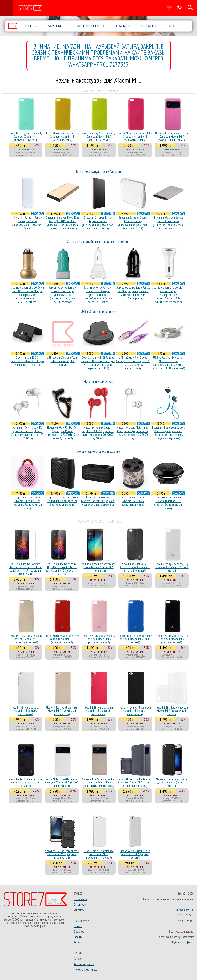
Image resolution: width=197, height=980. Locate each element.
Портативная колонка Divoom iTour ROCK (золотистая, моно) (133, 501)
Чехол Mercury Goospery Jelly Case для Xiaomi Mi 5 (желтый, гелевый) (62, 137)
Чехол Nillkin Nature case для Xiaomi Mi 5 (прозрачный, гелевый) (172, 711)
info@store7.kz (185, 910)
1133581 (189, 921)
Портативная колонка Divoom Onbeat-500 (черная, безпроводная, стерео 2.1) (98, 501)
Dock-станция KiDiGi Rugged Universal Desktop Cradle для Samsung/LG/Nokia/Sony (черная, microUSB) (98, 363)
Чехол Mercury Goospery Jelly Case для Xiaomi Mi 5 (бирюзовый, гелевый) (25, 137)
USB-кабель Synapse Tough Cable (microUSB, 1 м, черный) (63, 361)
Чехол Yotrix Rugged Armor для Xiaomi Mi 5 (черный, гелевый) (172, 782)
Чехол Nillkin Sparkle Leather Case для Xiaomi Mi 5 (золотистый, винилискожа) (98, 782)
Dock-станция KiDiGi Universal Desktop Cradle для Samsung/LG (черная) (27, 361)
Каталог (78, 959)
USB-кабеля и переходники (99, 312)
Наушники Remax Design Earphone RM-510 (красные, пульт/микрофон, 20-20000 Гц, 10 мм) (98, 433)
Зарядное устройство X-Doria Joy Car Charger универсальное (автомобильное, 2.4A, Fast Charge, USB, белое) (98, 295)
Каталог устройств (84, 964)
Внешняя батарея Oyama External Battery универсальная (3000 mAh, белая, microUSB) (133, 223)
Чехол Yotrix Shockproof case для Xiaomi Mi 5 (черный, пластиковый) (62, 854)
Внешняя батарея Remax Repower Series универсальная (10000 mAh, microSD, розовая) (98, 223)
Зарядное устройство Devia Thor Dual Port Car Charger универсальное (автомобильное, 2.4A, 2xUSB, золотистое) (28, 295)
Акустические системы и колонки (99, 451)
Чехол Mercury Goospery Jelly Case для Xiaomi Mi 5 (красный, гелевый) (62, 639)
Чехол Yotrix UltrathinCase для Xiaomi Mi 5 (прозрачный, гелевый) (99, 854)
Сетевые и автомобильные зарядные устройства (99, 242)
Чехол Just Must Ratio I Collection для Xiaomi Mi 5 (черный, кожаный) (135, 567)
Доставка (79, 931)
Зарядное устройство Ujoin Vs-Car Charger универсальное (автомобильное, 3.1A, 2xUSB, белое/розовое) (168, 295)
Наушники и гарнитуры (99, 381)
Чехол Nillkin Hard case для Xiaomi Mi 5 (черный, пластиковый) (135, 711)
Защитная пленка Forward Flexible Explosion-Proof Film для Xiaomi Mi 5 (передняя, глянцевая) (25, 569)
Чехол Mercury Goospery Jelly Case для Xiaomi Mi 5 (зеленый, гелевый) (98, 137)
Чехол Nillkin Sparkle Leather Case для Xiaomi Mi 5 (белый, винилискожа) (62, 782)
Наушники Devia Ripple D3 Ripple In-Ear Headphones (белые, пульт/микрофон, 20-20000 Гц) (27, 433)
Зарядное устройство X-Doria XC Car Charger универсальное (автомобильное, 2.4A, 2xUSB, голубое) (63, 295)
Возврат (78, 942)
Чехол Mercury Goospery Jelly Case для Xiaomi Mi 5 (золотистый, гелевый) (25, 639)
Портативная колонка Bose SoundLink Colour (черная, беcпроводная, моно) (63, 501)
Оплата (78, 926)
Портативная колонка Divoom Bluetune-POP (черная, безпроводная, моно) (168, 503)
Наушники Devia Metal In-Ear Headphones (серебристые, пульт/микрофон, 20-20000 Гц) (133, 433)
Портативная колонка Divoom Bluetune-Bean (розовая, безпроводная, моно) (27, 503)
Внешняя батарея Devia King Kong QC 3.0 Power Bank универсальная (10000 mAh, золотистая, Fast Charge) (63, 223)
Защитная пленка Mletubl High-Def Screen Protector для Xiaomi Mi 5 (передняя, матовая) (62, 569)
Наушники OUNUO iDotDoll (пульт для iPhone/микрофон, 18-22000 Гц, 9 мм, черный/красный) (63, 433)
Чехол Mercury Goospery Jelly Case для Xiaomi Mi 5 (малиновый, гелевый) (135, 137)
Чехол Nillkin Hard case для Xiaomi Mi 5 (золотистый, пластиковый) (62, 711)
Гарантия (79, 937)
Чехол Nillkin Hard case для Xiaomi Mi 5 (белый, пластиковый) (25, 711)
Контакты (79, 910)
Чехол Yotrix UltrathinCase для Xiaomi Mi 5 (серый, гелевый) (135, 854)
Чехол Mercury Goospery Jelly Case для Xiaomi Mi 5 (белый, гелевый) (172, 567)
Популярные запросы (86, 969)
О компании (80, 899)
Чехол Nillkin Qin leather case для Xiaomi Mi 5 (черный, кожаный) (25, 782)
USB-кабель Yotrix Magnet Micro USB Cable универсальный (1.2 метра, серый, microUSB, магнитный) (168, 363)
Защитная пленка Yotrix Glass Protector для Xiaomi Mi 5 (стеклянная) (99, 567)
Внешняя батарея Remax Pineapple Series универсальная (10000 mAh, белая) (28, 223)
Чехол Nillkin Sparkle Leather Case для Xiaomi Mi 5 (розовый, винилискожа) (172, 137)
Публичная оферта (183, 942)
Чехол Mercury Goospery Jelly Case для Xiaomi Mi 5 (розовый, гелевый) (98, 639)
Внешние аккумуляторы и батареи (98, 172)
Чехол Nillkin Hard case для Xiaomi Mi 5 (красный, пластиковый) (98, 711)
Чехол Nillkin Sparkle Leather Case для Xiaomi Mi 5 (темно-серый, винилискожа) (135, 782)
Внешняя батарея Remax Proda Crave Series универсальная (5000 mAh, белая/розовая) (168, 223)
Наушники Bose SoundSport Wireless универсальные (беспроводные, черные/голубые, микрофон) (168, 433)
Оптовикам (80, 904)
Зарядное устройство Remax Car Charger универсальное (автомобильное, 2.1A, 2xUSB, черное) (133, 293)
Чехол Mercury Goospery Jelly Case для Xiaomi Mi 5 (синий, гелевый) (135, 639)
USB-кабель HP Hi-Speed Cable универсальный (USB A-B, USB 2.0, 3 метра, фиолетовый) (133, 363)
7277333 (189, 915)
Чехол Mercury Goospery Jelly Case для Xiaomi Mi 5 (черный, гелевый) (172, 639)
